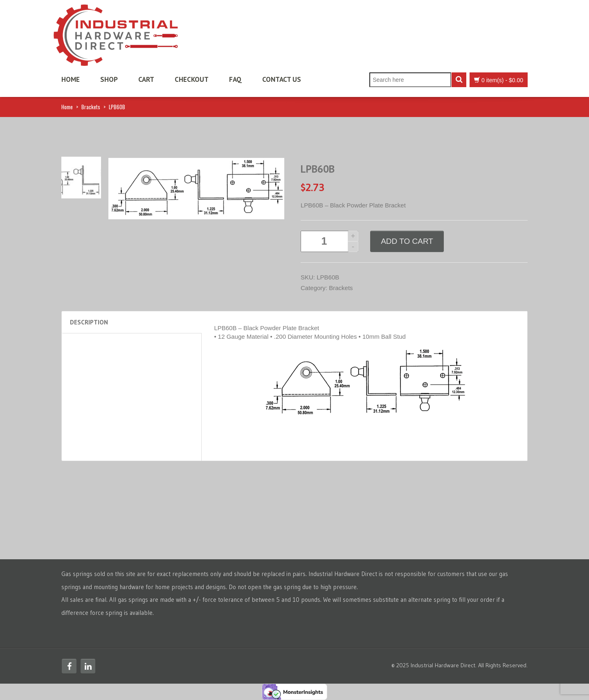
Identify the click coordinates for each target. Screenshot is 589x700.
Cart (146, 79)
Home (71, 79)
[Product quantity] (329, 241)
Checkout (192, 79)
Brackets (91, 107)
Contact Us (282, 79)
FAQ (235, 79)
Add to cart (407, 241)
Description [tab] (89, 322)
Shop (109, 79)
